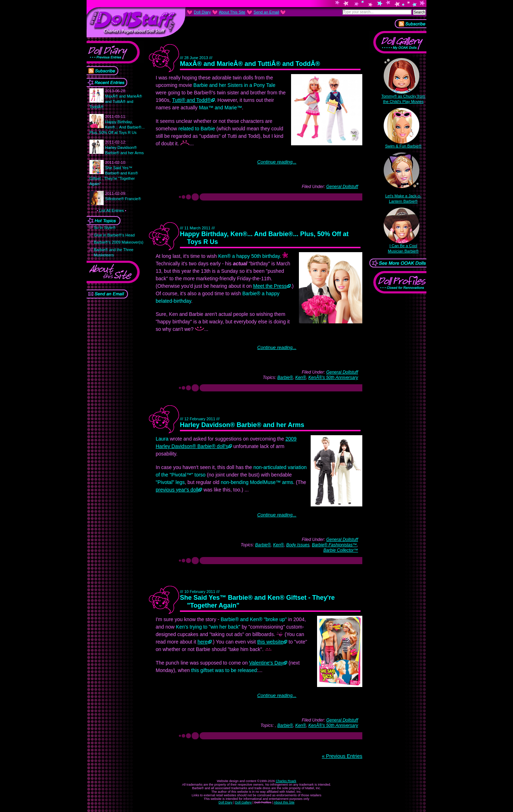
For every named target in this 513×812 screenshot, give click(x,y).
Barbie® (285, 378)
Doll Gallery (243, 802)
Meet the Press (270, 286)
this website (270, 642)
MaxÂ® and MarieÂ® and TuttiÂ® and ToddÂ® (250, 64)
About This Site (232, 12)
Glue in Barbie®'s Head (114, 235)
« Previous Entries (342, 756)
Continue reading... (277, 162)
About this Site (284, 802)
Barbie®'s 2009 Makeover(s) (118, 242)
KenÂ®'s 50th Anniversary (333, 378)
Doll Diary (225, 802)
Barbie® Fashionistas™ (334, 545)
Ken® (301, 378)
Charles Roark (286, 781)
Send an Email (266, 12)
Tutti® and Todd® (191, 100)
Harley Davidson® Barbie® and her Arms (124, 147)
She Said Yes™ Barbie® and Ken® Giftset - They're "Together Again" (114, 173)
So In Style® (105, 228)
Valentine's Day (266, 663)
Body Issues (298, 545)
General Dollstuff (342, 187)
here (203, 642)
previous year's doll (177, 490)
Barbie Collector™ (341, 550)
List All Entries (111, 210)
